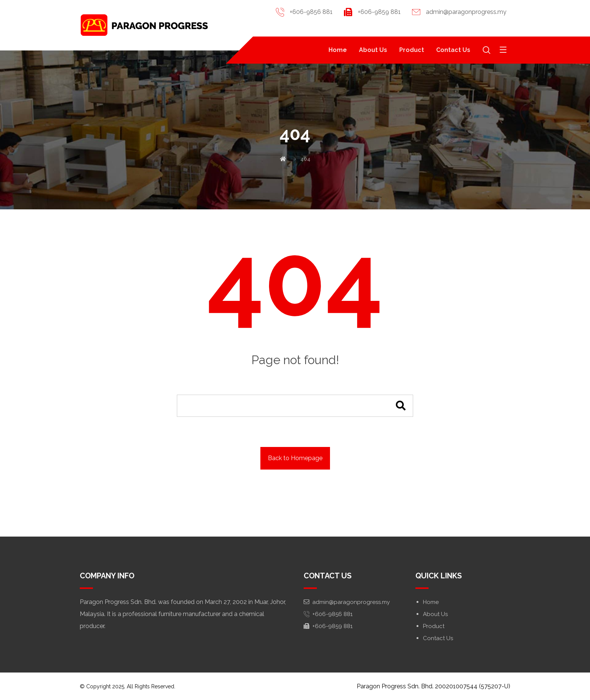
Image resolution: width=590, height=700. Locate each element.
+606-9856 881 (328, 614)
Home (431, 602)
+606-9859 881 (328, 626)
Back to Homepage (295, 458)
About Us (435, 614)
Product (434, 626)
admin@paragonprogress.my (347, 602)
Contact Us (438, 638)
